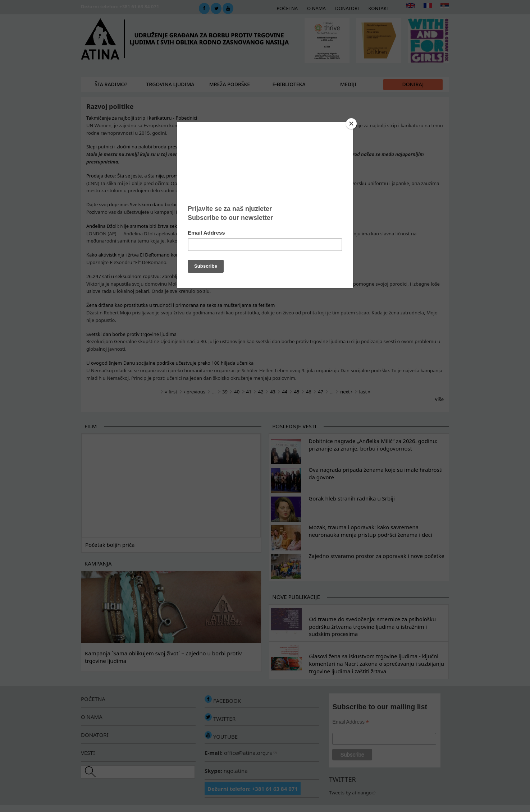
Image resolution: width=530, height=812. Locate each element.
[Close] (351, 124)
